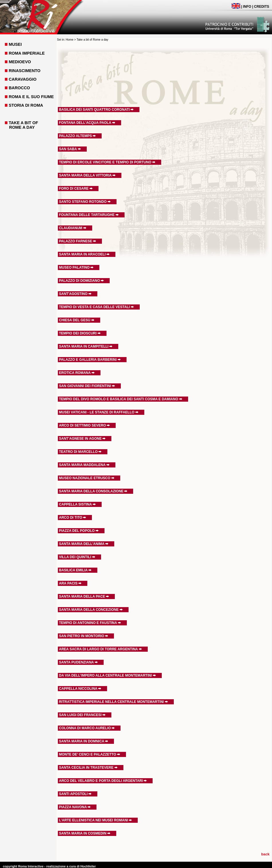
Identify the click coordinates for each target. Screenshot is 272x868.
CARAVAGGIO (22, 79)
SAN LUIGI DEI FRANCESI (82, 715)
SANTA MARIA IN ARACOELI (84, 254)
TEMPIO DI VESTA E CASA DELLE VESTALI (96, 307)
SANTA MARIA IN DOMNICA (84, 741)
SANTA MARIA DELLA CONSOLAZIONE (93, 491)
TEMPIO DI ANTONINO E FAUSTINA (90, 623)
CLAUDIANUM (73, 228)
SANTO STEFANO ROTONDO (85, 202)
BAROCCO (19, 88)
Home (70, 40)
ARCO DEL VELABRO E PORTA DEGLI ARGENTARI (103, 781)
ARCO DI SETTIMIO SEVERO (84, 425)
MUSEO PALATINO (76, 267)
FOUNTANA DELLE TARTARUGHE (89, 215)
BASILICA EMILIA (75, 570)
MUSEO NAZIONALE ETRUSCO (87, 478)
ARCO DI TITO (73, 518)
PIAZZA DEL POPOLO (79, 531)
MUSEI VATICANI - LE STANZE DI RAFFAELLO (99, 412)
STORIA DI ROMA (26, 105)
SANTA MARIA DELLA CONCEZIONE (91, 610)
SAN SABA (70, 149)
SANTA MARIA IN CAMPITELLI (86, 346)
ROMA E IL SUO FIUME (31, 97)
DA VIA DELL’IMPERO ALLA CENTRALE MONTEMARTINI (108, 675)
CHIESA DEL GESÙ (77, 320)
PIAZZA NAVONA (75, 807)
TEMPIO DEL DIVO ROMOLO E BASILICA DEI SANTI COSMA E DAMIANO (121, 399)
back (265, 854)
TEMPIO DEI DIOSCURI (80, 333)
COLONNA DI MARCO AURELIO (87, 728)
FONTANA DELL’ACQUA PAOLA (87, 123)
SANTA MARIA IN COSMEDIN (85, 833)
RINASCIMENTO (24, 71)
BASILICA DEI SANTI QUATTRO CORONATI (96, 110)
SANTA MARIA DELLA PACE (84, 596)
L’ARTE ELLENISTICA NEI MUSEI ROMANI (95, 820)
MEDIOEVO (20, 62)
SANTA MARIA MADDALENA (84, 465)
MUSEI (15, 44)
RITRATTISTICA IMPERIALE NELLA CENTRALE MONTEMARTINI (114, 702)
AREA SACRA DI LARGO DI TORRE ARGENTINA (100, 649)
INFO (247, 7)
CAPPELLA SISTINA (77, 504)
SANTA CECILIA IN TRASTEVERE (88, 768)
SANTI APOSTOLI (75, 794)
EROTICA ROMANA (77, 373)
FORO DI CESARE (76, 189)
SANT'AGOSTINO (75, 294)
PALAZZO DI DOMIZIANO (81, 281)
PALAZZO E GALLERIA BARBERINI (90, 360)
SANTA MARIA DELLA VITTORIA (87, 175)
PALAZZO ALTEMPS (77, 136)
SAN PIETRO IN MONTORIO (84, 636)
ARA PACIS (70, 583)
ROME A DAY (22, 127)
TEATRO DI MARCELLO (80, 452)
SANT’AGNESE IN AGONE (82, 439)
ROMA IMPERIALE (27, 53)
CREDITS (262, 7)
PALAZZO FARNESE (78, 241)
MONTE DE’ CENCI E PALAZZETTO (90, 754)
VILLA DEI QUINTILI (77, 557)
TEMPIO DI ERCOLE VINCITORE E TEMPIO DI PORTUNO (107, 162)
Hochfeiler (88, 866)
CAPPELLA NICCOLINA (80, 689)
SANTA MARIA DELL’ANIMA (84, 544)
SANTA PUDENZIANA (78, 662)
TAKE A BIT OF (23, 123)
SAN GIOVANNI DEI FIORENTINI (87, 386)
